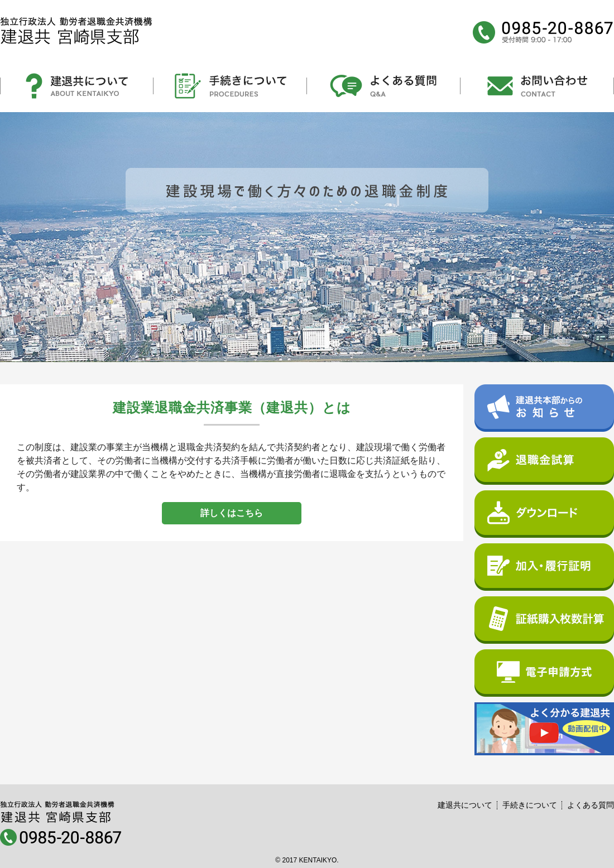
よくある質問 (591, 805)
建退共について (465, 805)
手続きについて (530, 805)
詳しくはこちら (232, 513)
